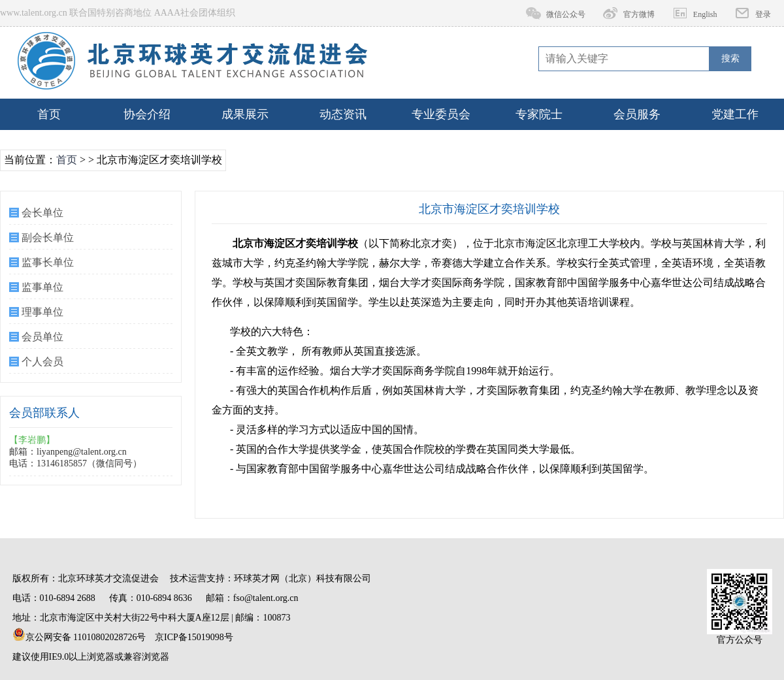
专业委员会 (441, 114)
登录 (763, 14)
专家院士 (539, 114)
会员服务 (637, 114)
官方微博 (639, 14)
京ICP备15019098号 (194, 637)
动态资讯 (343, 114)
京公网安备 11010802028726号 (79, 635)
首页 (49, 114)
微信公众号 (566, 14)
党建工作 (735, 114)
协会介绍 (147, 114)
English (705, 14)
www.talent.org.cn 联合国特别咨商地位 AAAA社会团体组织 (118, 13)
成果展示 (245, 114)
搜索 (730, 58)
